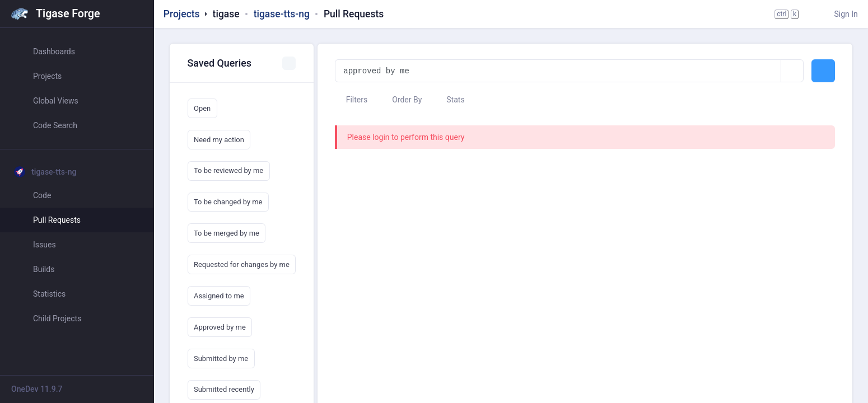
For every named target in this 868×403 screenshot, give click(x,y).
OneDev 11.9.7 (37, 389)
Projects (182, 14)
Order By (402, 100)
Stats (450, 100)
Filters (351, 100)
